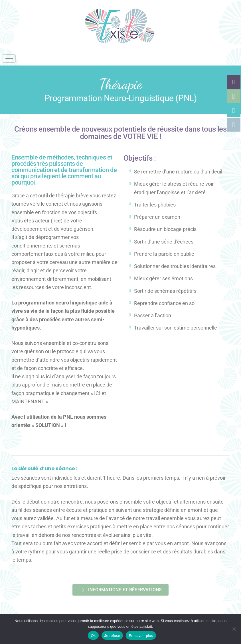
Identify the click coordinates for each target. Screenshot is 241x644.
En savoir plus (141, 636)
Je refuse (112, 636)
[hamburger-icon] (9, 59)
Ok (93, 636)
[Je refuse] (234, 629)
